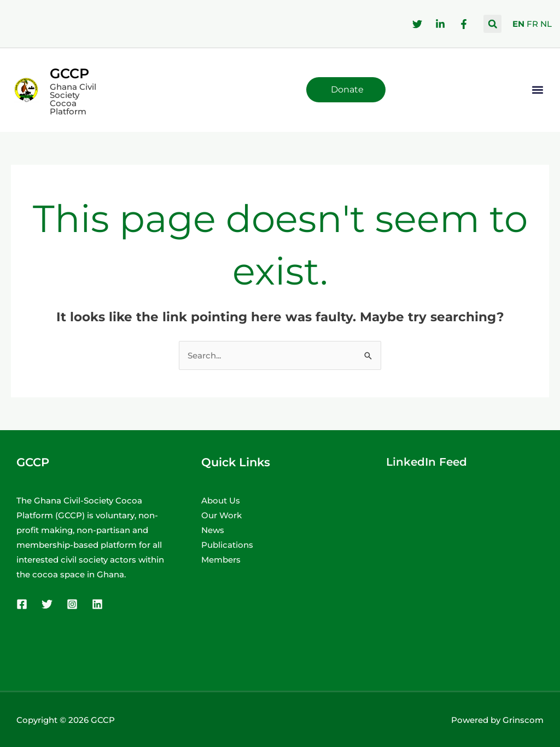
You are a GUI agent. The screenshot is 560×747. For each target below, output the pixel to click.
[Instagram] (72, 604)
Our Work (221, 515)
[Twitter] (47, 604)
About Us (221, 500)
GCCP (69, 73)
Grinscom (523, 720)
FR (532, 24)
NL (546, 24)
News (213, 530)
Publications (227, 545)
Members (221, 560)
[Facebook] (22, 604)
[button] (492, 24)
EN (518, 24)
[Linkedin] (97, 604)
